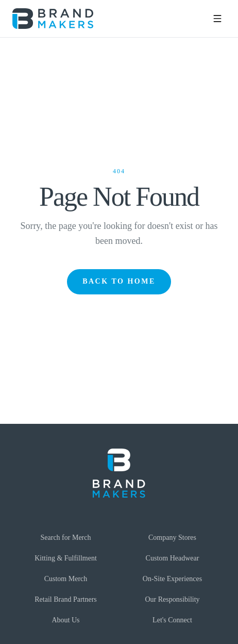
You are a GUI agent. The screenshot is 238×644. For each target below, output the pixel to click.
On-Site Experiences (172, 579)
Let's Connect (172, 620)
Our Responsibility (172, 599)
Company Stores (172, 538)
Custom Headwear (173, 558)
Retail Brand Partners (66, 599)
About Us (65, 620)
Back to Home (119, 281)
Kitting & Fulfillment (66, 558)
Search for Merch (66, 538)
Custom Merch (66, 579)
